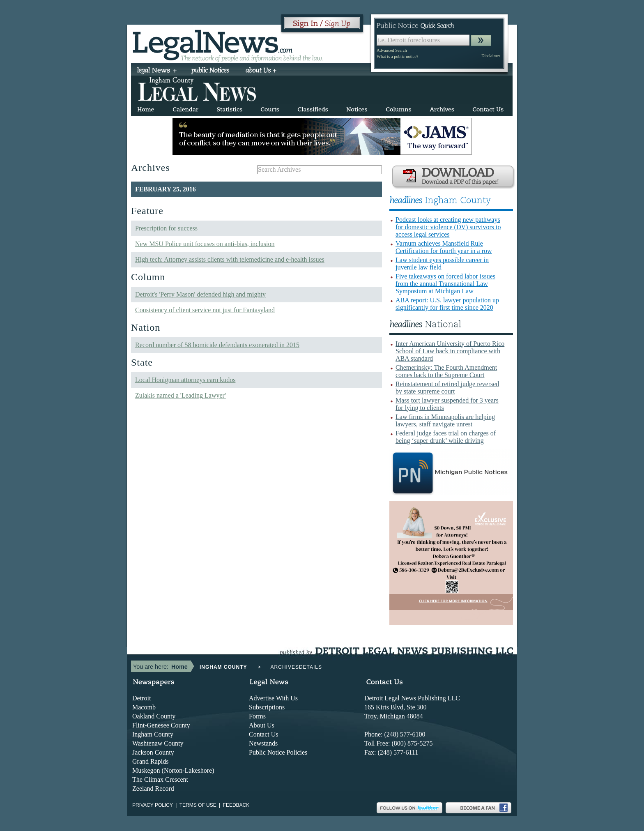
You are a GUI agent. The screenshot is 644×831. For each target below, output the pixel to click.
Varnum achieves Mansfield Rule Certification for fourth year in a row (444, 247)
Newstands (263, 743)
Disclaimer (491, 56)
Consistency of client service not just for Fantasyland (205, 310)
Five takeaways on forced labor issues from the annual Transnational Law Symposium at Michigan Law (445, 284)
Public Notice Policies (278, 752)
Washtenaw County (158, 743)
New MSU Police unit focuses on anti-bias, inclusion (205, 244)
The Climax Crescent (160, 779)
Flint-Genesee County (161, 725)
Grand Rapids (150, 761)
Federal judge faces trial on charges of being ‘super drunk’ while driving (446, 437)
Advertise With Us (273, 698)
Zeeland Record (153, 788)
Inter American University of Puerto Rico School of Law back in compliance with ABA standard (450, 351)
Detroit (141, 698)
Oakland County (154, 716)
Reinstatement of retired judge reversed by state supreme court (447, 388)
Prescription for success (166, 228)
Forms (257, 716)
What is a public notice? (397, 56)
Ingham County (153, 734)
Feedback (236, 805)
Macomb (144, 707)
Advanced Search (392, 50)
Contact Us (264, 734)
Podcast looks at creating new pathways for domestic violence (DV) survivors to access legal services (448, 227)
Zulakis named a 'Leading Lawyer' (181, 395)
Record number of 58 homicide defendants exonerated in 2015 (217, 345)
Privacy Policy (153, 805)
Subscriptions (267, 707)
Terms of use (198, 805)
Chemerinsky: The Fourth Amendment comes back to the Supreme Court (446, 371)
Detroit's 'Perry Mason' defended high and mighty (200, 294)
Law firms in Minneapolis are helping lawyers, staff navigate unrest (445, 420)
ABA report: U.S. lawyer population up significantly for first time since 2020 (447, 304)
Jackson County (153, 752)
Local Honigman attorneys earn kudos (185, 380)
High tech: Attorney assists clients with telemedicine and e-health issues (230, 259)
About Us (262, 725)
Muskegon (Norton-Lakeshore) (173, 770)
